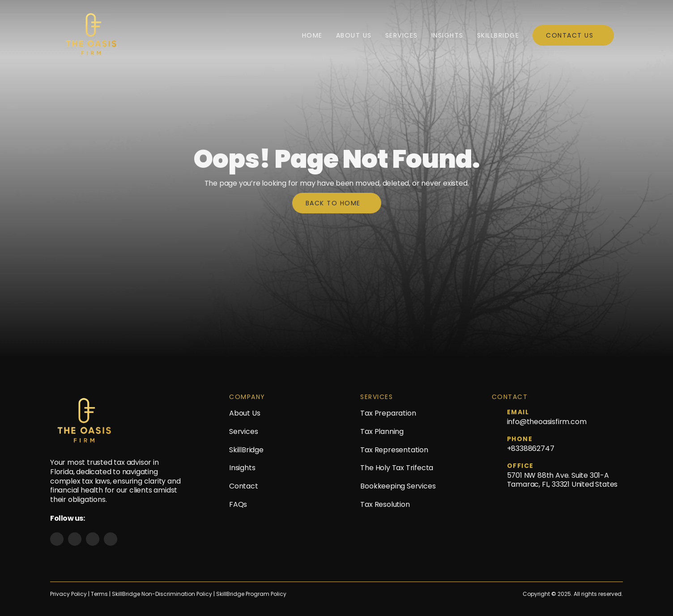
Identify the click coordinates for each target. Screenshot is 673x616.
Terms (100, 594)
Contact (244, 486)
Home (312, 35)
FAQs (238, 504)
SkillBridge (498, 35)
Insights (447, 35)
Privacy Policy (68, 594)
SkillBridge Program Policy (251, 594)
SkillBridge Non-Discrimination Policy (162, 594)
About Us (354, 35)
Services (402, 35)
